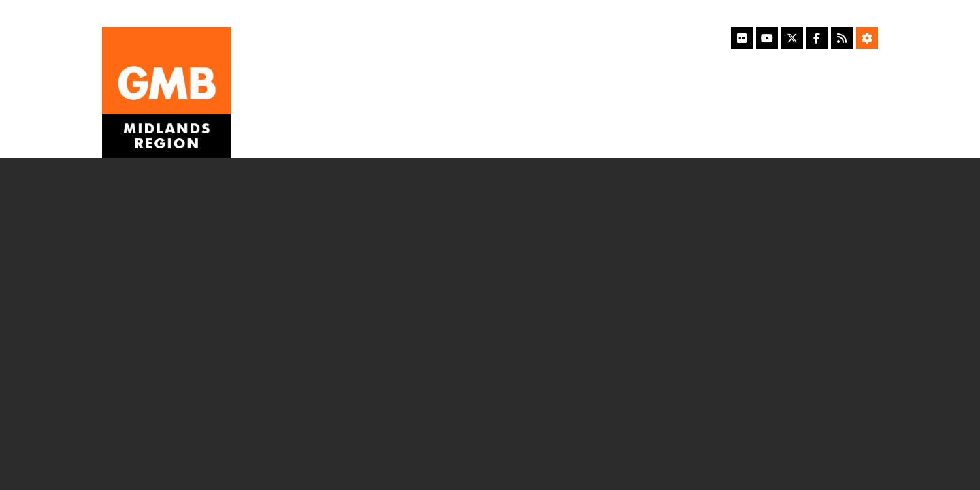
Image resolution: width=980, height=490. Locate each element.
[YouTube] (767, 38)
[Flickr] (742, 38)
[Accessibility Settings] (867, 38)
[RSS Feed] (842, 38)
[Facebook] (817, 38)
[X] (792, 38)
